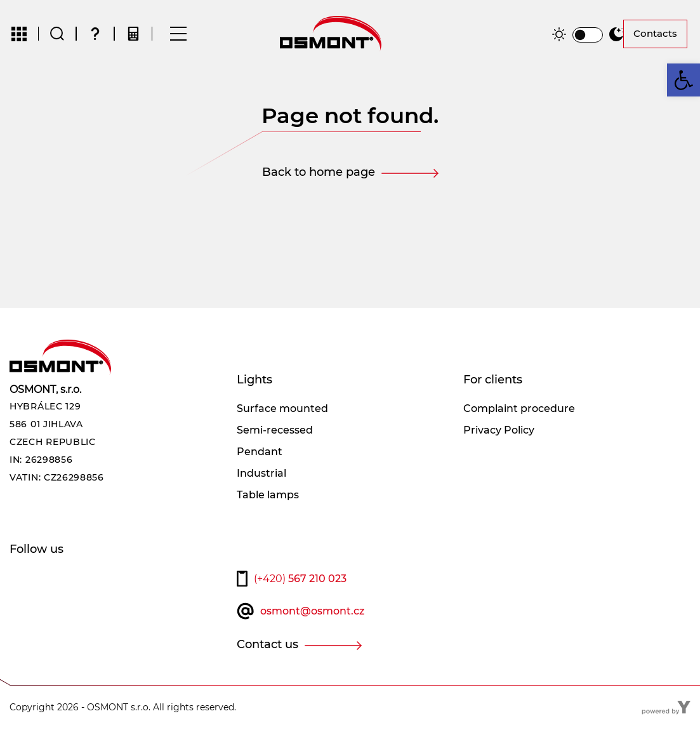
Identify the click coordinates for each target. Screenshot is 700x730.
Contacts (655, 34)
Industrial (261, 474)
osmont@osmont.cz (312, 612)
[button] (683, 80)
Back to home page (319, 173)
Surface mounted (282, 409)
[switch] (588, 36)
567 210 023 (300, 579)
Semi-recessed (275, 431)
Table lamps (268, 495)
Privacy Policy (499, 431)
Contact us (267, 645)
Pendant (260, 452)
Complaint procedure (519, 409)
